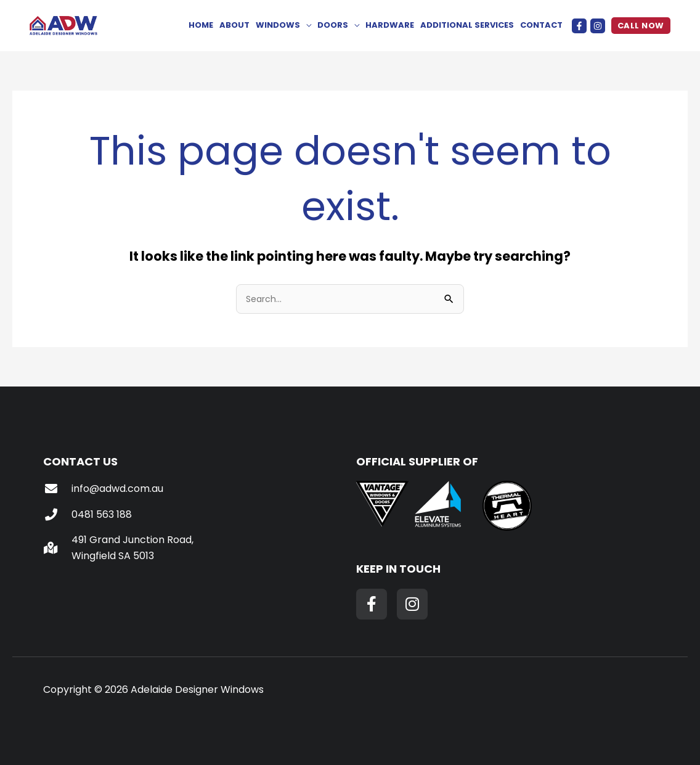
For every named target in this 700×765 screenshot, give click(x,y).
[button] (641, 26)
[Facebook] (579, 26)
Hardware (390, 25)
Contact (541, 25)
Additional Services (467, 25)
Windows (278, 25)
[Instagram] (598, 26)
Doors (333, 25)
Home (201, 25)
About (234, 25)
